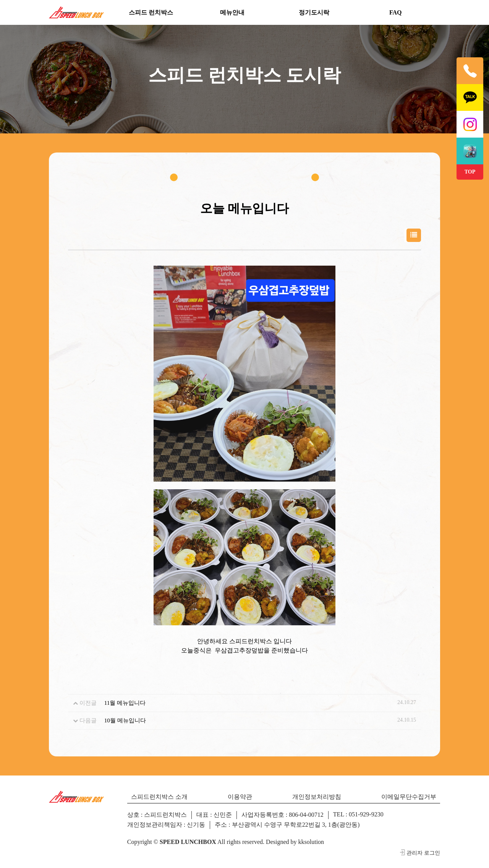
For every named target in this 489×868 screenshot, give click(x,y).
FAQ (396, 12)
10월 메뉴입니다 (125, 720)
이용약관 (240, 797)
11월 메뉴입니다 (125, 703)
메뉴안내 (232, 12)
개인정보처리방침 (317, 797)
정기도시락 (314, 12)
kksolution (311, 842)
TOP (470, 172)
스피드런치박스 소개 (159, 797)
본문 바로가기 (0, 0)
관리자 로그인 (420, 853)
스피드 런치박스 (151, 12)
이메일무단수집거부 (409, 797)
